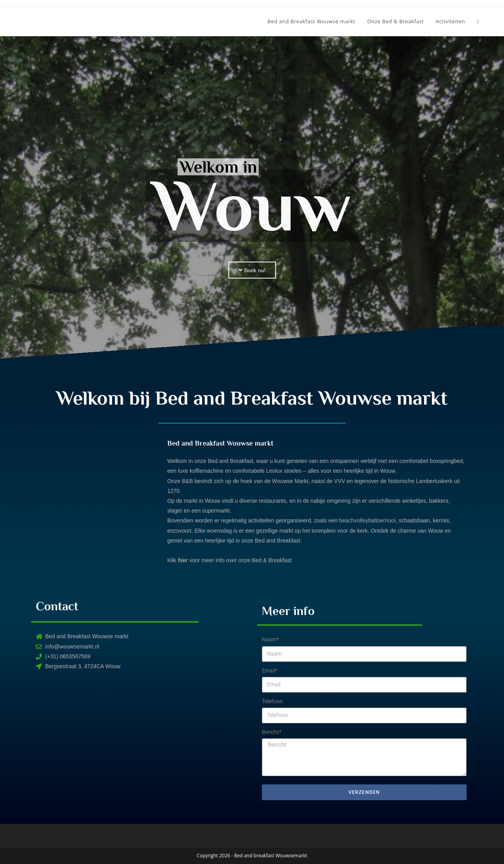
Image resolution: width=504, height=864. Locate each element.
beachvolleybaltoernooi (367, 520)
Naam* (271, 639)
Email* (270, 671)
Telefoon (272, 701)
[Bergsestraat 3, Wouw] (140, 743)
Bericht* (272, 732)
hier (183, 560)
